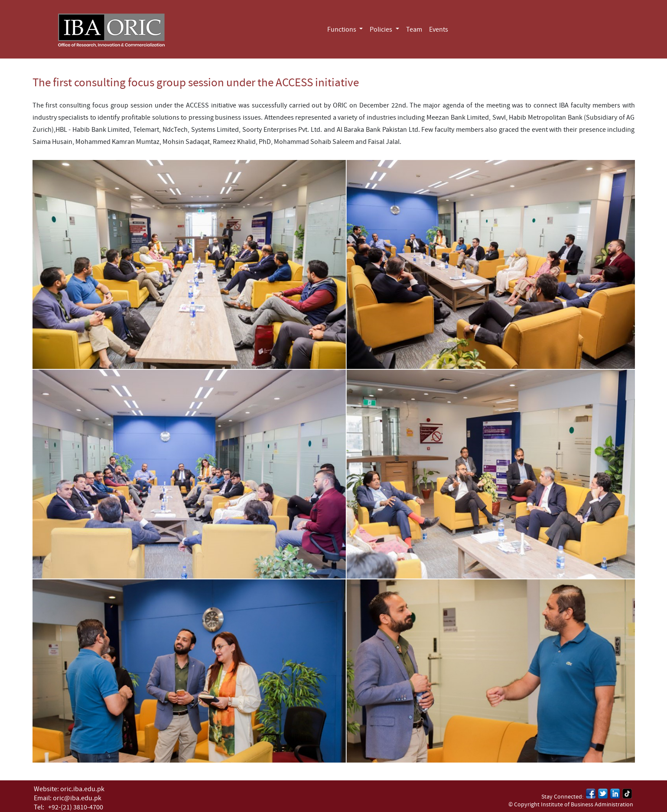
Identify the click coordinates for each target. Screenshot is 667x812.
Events (439, 29)
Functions (342, 29)
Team (414, 29)
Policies (382, 29)
